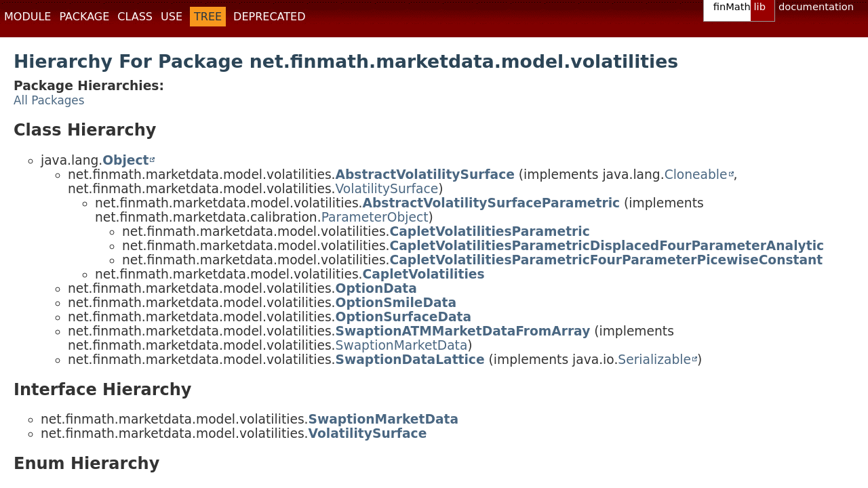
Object (125, 160)
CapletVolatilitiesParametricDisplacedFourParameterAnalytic (607, 246)
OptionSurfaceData (404, 317)
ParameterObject (375, 217)
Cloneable (696, 175)
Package (84, 17)
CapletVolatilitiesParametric (490, 231)
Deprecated (269, 17)
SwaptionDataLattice (410, 360)
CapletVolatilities (424, 274)
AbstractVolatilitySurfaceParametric (492, 203)
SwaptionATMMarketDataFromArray (463, 331)
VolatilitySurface (387, 189)
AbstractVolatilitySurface (425, 175)
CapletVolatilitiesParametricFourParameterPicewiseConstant (607, 260)
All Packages (49, 100)
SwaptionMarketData (402, 345)
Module (27, 17)
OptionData (376, 288)
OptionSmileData (396, 303)
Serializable (654, 360)
